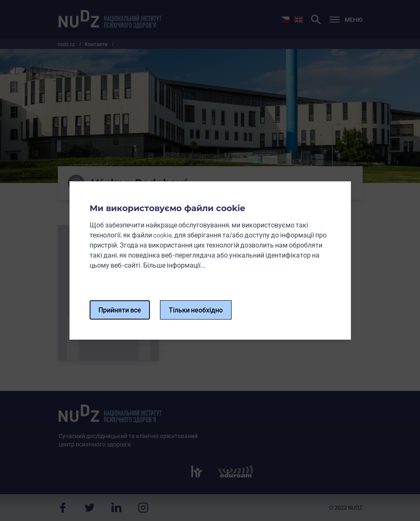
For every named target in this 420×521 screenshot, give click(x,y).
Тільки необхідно (196, 310)
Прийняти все (120, 310)
